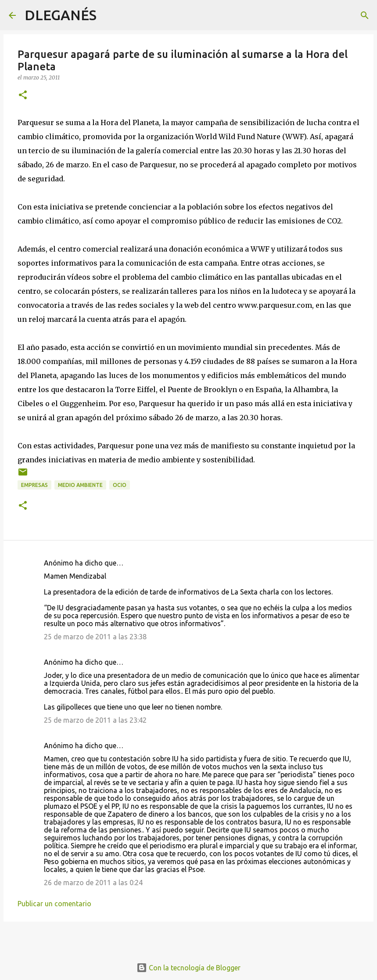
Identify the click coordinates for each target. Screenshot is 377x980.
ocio (120, 485)
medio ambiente (80, 485)
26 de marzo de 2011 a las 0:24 (93, 883)
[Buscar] (109, 15)
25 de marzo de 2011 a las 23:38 (95, 637)
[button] (23, 95)
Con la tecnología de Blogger (188, 968)
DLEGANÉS (61, 15)
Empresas (34, 485)
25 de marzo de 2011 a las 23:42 (95, 720)
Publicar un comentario (54, 904)
